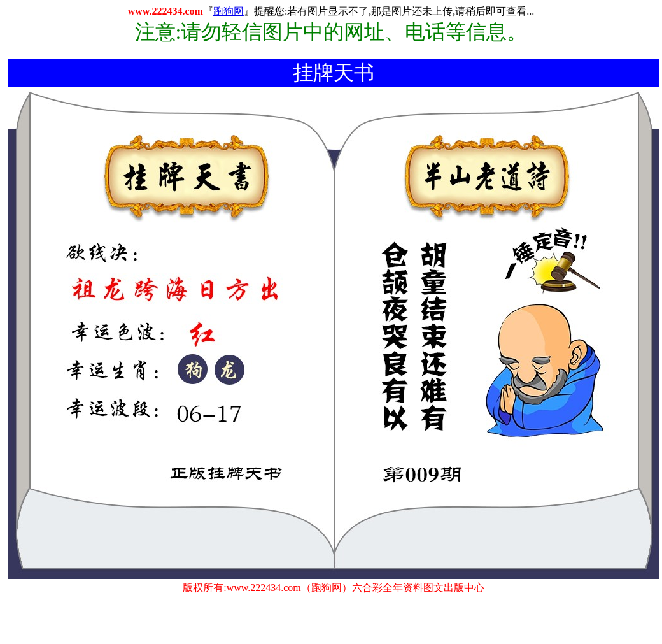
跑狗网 (229, 11)
